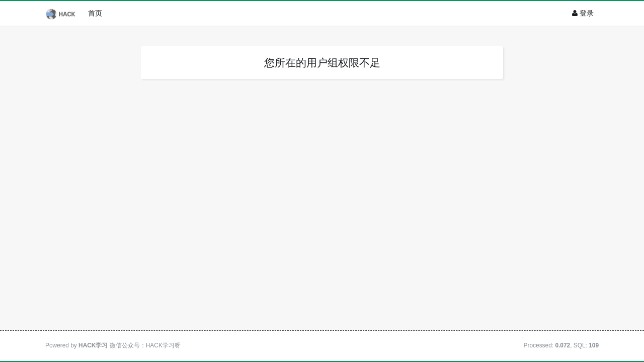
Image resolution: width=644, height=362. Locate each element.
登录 (583, 13)
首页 (95, 13)
